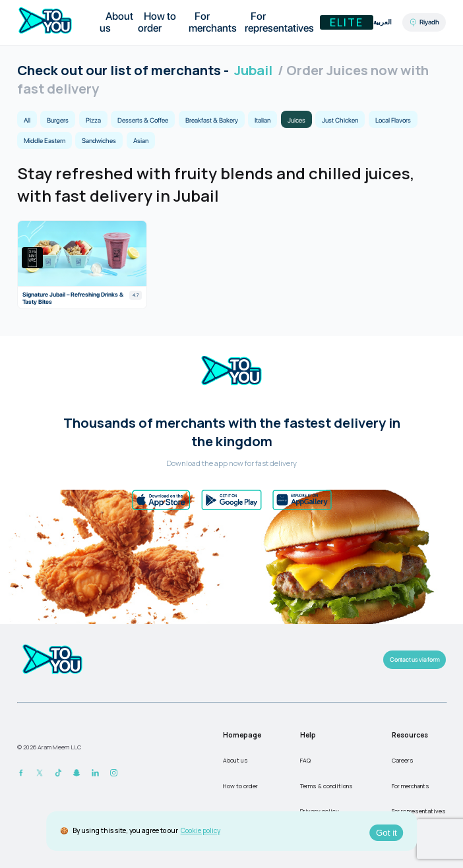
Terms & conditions (326, 786)
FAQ (305, 760)
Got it (386, 833)
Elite (347, 22)
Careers (403, 760)
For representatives (279, 22)
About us (116, 22)
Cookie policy (201, 830)
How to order (157, 22)
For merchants (213, 22)
